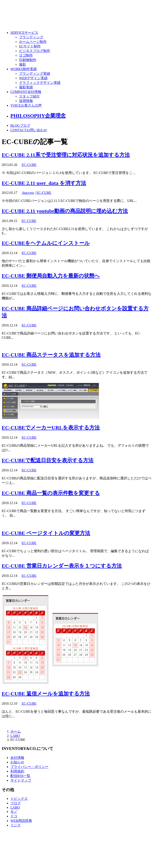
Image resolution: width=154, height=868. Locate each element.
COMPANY (26, 92)
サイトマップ (21, 780)
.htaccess (28, 193)
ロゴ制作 (26, 55)
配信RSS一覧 (20, 776)
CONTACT (29, 130)
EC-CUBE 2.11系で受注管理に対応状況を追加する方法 (66, 155)
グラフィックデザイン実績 (40, 83)
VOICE (26, 105)
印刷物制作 (28, 60)
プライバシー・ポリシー (29, 767)
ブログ (16, 803)
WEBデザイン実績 (33, 78)
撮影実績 (26, 87)
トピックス (19, 799)
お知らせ (17, 762)
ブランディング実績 (35, 74)
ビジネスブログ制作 (35, 51)
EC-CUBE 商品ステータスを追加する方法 (51, 355)
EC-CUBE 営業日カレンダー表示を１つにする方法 (62, 566)
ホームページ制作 (33, 42)
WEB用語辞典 (21, 821)
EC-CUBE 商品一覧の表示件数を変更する (51, 493)
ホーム (16, 731)
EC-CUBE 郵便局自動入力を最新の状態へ (51, 276)
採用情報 (26, 101)
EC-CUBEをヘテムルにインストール (46, 243)
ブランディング (31, 37)
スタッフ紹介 (29, 96)
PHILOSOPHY (38, 116)
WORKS (24, 69)
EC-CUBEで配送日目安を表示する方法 (48, 460)
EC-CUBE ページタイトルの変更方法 (46, 533)
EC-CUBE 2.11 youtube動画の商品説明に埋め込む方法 (65, 211)
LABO (15, 736)
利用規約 (17, 771)
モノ (14, 812)
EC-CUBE (29, 165)
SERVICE (24, 33)
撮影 (22, 64)
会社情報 (17, 758)
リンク (16, 825)
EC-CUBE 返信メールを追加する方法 (46, 694)
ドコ (14, 816)
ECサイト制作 (30, 46)
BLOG (20, 126)
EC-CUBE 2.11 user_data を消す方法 (44, 183)
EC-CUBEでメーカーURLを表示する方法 (51, 428)
